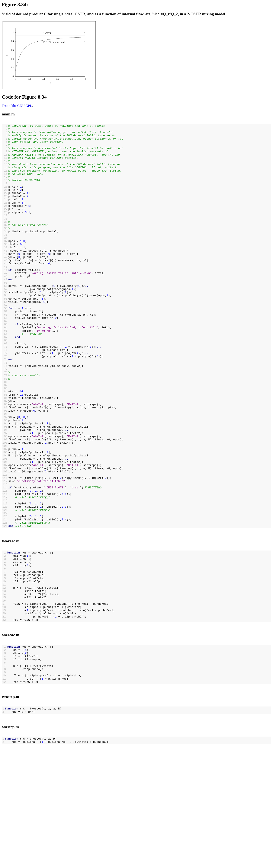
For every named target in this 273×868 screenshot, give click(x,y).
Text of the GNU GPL (17, 106)
